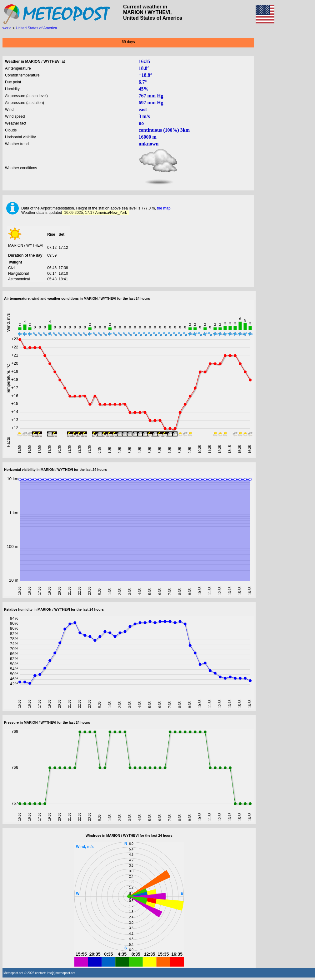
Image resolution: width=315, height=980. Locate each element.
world (7, 28)
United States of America (36, 28)
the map (164, 208)
